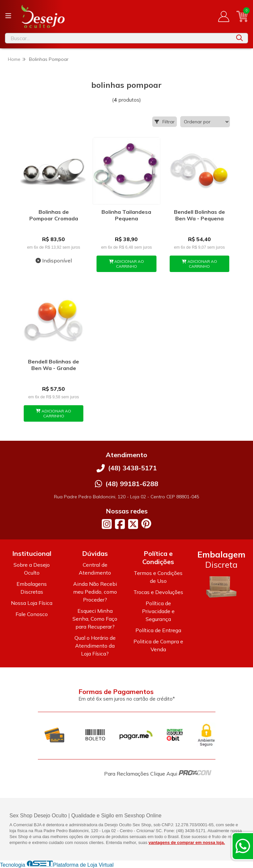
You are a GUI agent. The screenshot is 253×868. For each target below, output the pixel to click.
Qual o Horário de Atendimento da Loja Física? (95, 646)
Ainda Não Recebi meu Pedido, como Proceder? (95, 592)
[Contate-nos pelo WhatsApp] (243, 846)
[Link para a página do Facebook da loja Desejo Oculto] (120, 524)
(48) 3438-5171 (132, 468)
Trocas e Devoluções (158, 592)
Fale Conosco (32, 614)
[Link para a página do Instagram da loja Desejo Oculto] (107, 524)
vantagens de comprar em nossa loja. (187, 843)
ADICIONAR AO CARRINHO (127, 264)
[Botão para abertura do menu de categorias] (8, 16)
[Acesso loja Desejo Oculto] (224, 16)
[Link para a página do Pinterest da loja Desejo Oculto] (146, 523)
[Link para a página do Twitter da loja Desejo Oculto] (133, 524)
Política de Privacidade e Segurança (158, 611)
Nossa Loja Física (32, 603)
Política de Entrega (158, 630)
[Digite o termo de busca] (118, 38)
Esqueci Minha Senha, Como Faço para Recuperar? (95, 619)
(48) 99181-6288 (132, 484)
